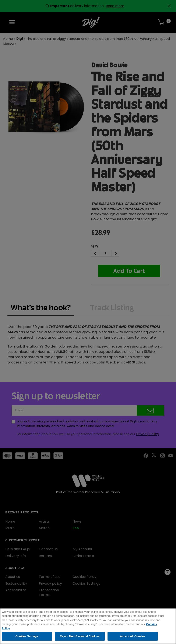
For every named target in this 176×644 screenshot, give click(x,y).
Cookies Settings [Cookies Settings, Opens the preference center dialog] (27, 639)
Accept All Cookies (133, 639)
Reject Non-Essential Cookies (80, 639)
